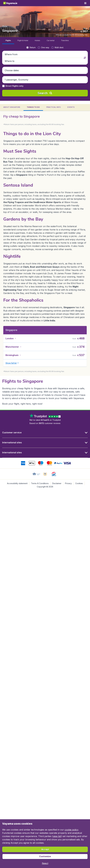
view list (57, 836)
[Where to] (67, 80)
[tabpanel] (45, 258)
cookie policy (71, 830)
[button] (45, 80)
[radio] (8, 73)
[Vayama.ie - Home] (13, 3)
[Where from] (22, 80)
